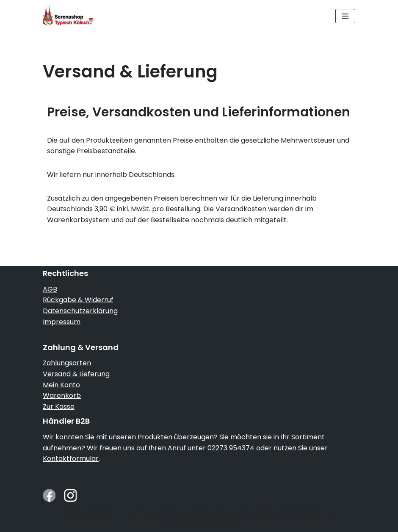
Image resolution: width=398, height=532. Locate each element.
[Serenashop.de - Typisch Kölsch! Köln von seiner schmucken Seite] (68, 16)
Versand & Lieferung (76, 374)
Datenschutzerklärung (80, 311)
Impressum (62, 322)
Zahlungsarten (67, 363)
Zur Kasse (59, 407)
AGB (50, 289)
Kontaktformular (71, 459)
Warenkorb (62, 396)
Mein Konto (61, 385)
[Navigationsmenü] (345, 16)
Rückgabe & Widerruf (78, 300)
